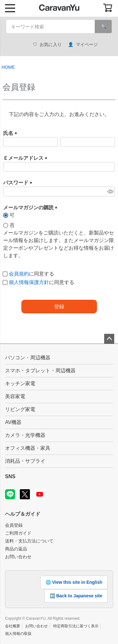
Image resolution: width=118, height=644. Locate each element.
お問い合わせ (18, 557)
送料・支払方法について (29, 541)
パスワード (19, 183)
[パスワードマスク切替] (110, 191)
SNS (10, 476)
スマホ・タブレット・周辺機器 (40, 371)
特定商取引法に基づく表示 (76, 626)
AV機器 (13, 422)
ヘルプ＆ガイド (23, 514)
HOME (8, 67)
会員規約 (19, 274)
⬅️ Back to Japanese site (76, 596)
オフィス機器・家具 (28, 448)
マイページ (83, 45)
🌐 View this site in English (74, 582)
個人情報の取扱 (18, 634)
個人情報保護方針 (29, 282)
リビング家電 (20, 409)
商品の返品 (16, 549)
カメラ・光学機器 (25, 435)
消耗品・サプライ (25, 461)
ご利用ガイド (18, 533)
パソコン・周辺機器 (28, 358)
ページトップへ (109, 339)
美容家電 (15, 396)
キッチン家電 (20, 383)
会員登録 (14, 525)
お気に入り (47, 45)
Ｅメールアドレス (26, 158)
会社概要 (13, 626)
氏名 (11, 133)
